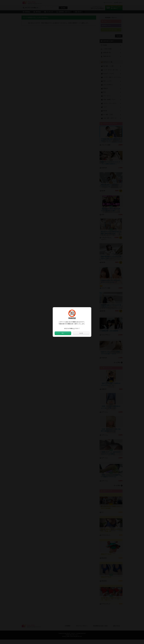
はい (63, 333)
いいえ (81, 333)
